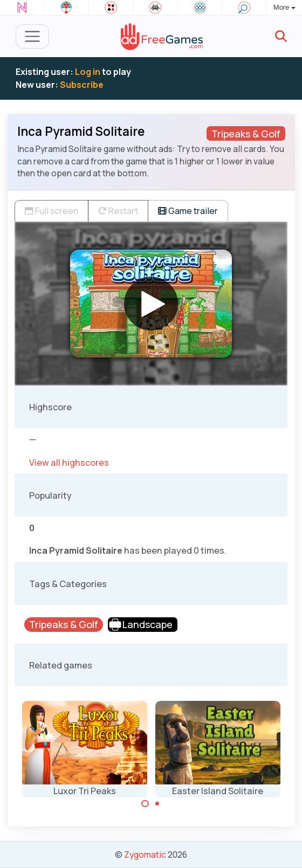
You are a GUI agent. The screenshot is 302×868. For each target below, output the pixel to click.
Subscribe (82, 85)
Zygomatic (145, 855)
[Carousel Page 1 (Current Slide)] (145, 804)
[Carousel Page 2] (157, 804)
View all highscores (69, 463)
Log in (88, 72)
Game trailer (188, 211)
